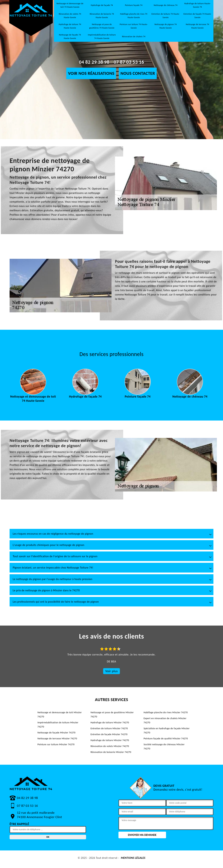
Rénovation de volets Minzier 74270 (110, 746)
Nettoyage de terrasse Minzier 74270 (57, 739)
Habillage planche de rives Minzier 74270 (166, 712)
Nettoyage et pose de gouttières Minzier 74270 (112, 715)
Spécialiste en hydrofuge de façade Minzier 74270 (167, 731)
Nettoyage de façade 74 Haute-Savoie (70, 37)
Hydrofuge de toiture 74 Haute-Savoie (70, 26)
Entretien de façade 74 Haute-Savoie (197, 16)
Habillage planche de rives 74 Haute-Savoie (134, 16)
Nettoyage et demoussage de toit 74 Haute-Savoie (70, 5)
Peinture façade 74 (134, 5)
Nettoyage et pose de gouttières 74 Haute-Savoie (102, 26)
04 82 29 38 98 (94, 62)
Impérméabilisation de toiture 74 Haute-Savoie (102, 37)
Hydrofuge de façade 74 (102, 5)
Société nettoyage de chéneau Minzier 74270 (164, 747)
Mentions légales (133, 858)
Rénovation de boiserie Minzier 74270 (111, 752)
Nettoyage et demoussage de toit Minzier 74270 (60, 715)
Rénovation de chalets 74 (134, 37)
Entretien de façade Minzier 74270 (109, 734)
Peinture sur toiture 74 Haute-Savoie (134, 26)
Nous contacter (138, 73)
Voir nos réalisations (91, 73)
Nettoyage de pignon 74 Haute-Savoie (166, 26)
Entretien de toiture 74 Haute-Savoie (166, 16)
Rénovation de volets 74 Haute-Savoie (70, 16)
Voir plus (111, 671)
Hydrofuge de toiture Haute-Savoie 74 (197, 5)
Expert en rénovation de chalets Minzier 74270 (165, 720)
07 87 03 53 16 (129, 62)
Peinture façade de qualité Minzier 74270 (166, 739)
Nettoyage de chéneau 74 (166, 5)
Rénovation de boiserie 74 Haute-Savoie (102, 16)
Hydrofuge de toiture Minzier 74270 (110, 723)
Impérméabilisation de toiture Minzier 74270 (58, 725)
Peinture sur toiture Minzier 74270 (56, 744)
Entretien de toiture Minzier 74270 (109, 728)
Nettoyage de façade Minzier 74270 (56, 733)
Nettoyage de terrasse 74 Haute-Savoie (198, 26)
